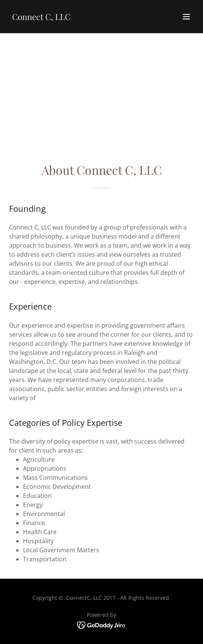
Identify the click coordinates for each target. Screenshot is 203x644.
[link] (41, 18)
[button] (186, 17)
